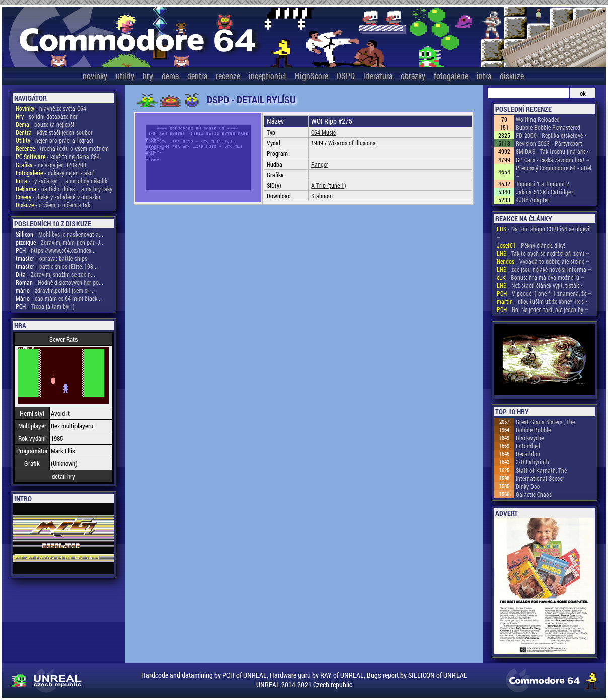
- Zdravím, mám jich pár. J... (60, 242)
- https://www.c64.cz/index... (56, 250)
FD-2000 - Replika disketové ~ (552, 135)
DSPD (346, 76)
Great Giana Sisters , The (545, 422)
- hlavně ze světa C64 (51, 108)
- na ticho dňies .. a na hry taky (64, 189)
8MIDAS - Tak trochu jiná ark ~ (553, 151)
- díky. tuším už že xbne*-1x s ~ (543, 301)
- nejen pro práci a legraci (54, 140)
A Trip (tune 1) (329, 185)
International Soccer (540, 478)
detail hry (64, 476)
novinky (95, 76)
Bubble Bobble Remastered (548, 127)
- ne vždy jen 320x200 (51, 165)
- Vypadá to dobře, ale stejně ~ (543, 261)
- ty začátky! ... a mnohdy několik (61, 181)
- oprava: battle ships (51, 258)
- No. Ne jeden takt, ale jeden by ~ (543, 309)
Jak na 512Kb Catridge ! (545, 192)
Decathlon (528, 454)
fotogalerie (451, 76)
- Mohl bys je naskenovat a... (59, 234)
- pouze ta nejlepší (45, 124)
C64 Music (323, 132)
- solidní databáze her (47, 116)
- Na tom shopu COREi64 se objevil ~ (544, 233)
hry (148, 76)
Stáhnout (322, 196)
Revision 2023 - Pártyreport (549, 143)
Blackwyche (530, 438)
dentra (197, 76)
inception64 (268, 76)
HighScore (312, 76)
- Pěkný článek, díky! (531, 245)
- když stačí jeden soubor (54, 132)
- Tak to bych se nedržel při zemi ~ (543, 253)
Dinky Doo (528, 486)
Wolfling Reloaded (538, 119)
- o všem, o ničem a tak (53, 205)
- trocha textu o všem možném (62, 148)
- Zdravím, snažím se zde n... (55, 274)
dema (170, 76)
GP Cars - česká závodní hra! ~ (553, 160)
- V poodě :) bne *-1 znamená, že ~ (544, 293)
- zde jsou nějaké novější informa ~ (544, 269)
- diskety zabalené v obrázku (58, 197)
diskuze (512, 76)
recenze (228, 76)
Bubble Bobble (533, 430)
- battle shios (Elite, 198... (57, 266)
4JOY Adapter (533, 200)
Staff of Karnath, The (541, 470)
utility (125, 76)
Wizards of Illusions (352, 143)
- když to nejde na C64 (58, 157)
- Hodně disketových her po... (59, 282)
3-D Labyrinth (533, 462)
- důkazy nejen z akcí (55, 173)
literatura (378, 76)
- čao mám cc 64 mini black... (59, 298)
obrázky (413, 76)
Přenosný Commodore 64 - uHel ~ (554, 172)
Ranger (320, 164)
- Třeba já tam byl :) (45, 306)
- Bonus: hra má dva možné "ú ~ (541, 277)
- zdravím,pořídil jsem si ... (55, 290)
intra (484, 76)
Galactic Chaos (534, 494)
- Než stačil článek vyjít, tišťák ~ (540, 285)
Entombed (528, 446)
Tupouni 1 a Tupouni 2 (543, 184)
